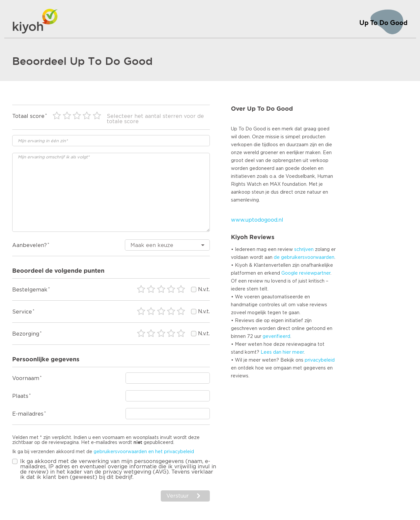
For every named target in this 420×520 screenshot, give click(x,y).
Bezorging (26, 334)
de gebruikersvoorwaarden (304, 258)
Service (22, 312)
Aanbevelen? (29, 245)
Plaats (20, 396)
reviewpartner (315, 273)
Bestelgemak (30, 290)
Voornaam (26, 378)
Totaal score (28, 116)
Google (290, 273)
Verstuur (178, 496)
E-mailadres (28, 414)
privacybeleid (320, 360)
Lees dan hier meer (282, 352)
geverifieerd (276, 337)
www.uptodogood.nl (257, 220)
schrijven (304, 250)
